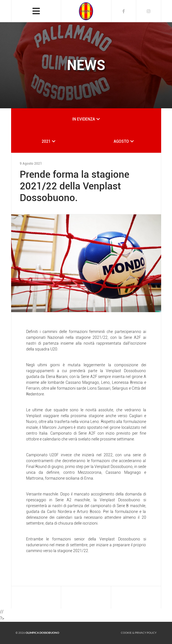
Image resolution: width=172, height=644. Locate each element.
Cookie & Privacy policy (139, 633)
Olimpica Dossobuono (42, 633)
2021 (46, 141)
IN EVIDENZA (84, 119)
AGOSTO (121, 141)
